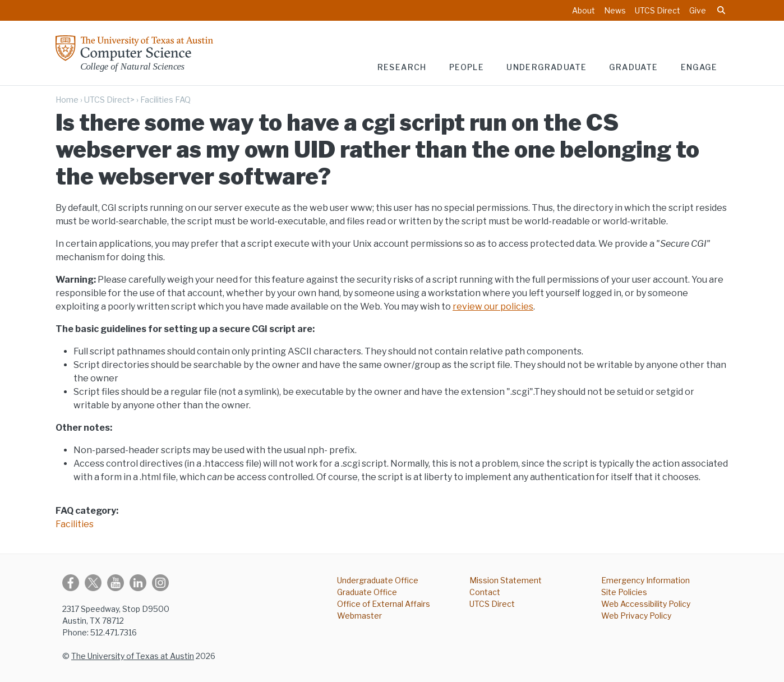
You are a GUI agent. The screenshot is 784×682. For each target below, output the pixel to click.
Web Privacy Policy (636, 616)
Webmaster (359, 616)
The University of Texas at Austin (133, 656)
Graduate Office (367, 592)
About (584, 10)
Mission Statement (506, 580)
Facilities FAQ (165, 100)
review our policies (493, 307)
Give (698, 10)
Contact (485, 592)
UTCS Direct (658, 10)
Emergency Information (645, 580)
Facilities (75, 524)
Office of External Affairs (384, 604)
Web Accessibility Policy (646, 604)
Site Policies (624, 592)
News (615, 10)
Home (67, 100)
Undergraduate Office (378, 580)
